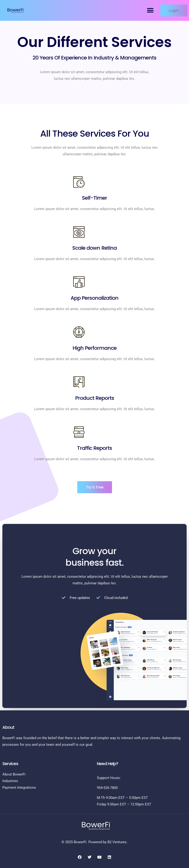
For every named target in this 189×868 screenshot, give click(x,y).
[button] (150, 11)
